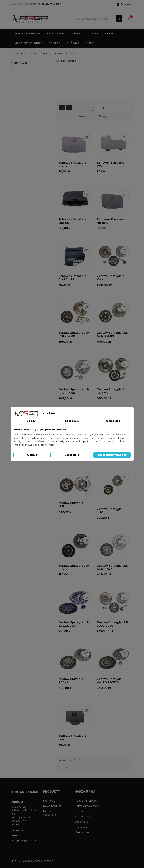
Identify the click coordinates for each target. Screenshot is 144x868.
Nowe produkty (53, 806)
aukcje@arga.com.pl (24, 840)
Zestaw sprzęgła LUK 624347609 (113, 334)
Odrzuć (32, 455)
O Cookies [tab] (113, 421)
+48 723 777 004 (50, 4)
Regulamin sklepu (86, 801)
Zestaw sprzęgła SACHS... (71, 681)
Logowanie (82, 822)
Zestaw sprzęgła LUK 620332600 (74, 334)
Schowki (21, 63)
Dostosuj (72, 455)
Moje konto (82, 832)
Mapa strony (82, 817)
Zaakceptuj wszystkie (112, 455)
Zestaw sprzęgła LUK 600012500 (113, 624)
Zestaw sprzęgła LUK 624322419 (113, 567)
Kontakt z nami (84, 811)
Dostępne (113, 108)
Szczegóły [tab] (72, 421)
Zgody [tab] (31, 421)
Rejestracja (81, 827)
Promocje (49, 801)
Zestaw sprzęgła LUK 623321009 (74, 567)
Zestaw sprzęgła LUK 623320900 (74, 391)
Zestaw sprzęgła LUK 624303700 (74, 624)
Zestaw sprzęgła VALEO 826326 (109, 681)
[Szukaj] (98, 19)
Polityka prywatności (87, 806)
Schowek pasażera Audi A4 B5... (72, 278)
